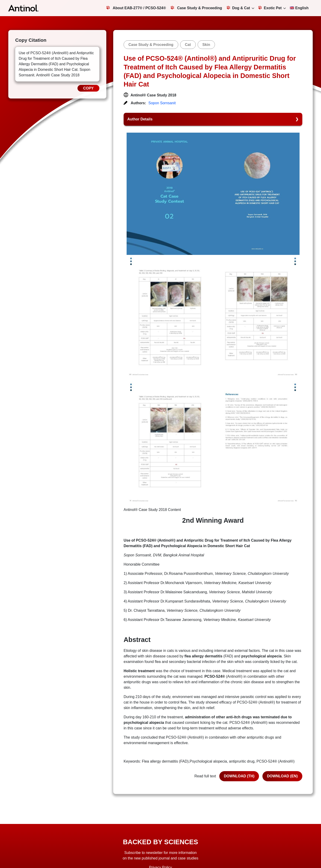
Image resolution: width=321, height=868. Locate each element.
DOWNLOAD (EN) (282, 776)
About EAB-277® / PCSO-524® (136, 8)
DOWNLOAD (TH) (239, 776)
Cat (188, 45)
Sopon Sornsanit (162, 103)
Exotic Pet (270, 8)
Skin (206, 45)
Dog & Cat (238, 8)
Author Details (140, 119)
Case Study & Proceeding (196, 8)
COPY (88, 88)
